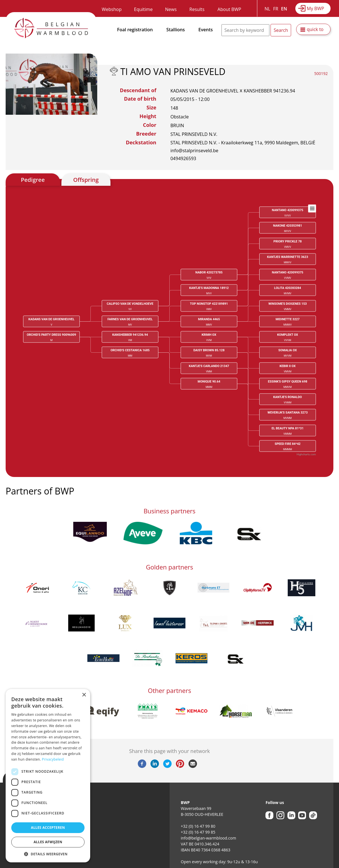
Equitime (143, 9)
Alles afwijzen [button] (48, 842)
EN (284, 9)
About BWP (229, 9)
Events (206, 30)
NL (267, 9)
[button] (48, 854)
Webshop (112, 9)
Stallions (176, 30)
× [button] (84, 695)
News (171, 9)
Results (197, 9)
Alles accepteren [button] (48, 828)
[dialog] (48, 776)
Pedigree (33, 180)
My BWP (315, 8)
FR (276, 9)
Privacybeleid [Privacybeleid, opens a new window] (53, 759)
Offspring (86, 180)
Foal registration (135, 30)
